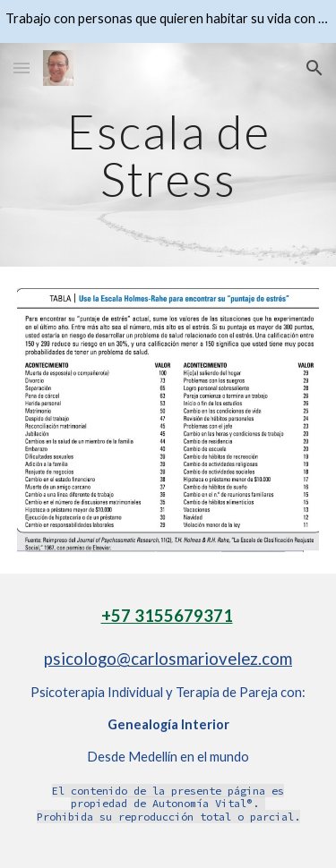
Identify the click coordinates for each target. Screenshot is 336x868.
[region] (168, 21)
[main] (168, 155)
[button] (22, 68)
